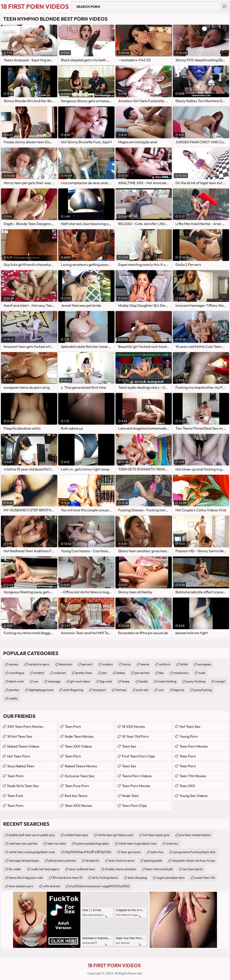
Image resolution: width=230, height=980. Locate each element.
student (39, 673)
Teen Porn (15, 776)
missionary (181, 673)
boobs (144, 681)
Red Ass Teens (76, 796)
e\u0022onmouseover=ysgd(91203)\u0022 (100, 886)
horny (127, 664)
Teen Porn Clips (134, 806)
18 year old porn (135, 736)
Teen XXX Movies (78, 806)
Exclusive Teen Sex (80, 776)
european (205, 664)
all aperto (92, 861)
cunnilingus (16, 673)
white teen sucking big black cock (32, 852)
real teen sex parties (23, 843)
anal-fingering (73, 690)
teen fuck (15, 796)
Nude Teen (130, 796)
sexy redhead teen (82, 869)
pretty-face (84, 673)
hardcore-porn (39, 664)
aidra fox (157, 852)
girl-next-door (80, 681)
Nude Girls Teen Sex (23, 786)
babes (121, 673)
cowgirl (220, 681)
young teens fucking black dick (194, 852)
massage (54, 681)
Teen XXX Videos (78, 746)
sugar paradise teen (171, 878)
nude (202, 673)
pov (104, 673)
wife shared (51, 886)
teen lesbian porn (21, 886)
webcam (60, 673)
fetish (184, 664)
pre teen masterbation (195, 835)
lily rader (15, 869)
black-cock (16, 681)
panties (14, 690)
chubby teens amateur (121, 869)
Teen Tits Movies (193, 776)
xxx (36, 681)
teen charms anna (122, 861)
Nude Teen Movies (79, 736)
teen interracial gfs (159, 869)
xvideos (107, 664)
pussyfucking (203, 690)
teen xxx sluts (56, 843)
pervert (87, 664)
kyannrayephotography (92, 843)
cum (161, 690)
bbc (161, 673)
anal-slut (142, 690)
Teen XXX (187, 786)
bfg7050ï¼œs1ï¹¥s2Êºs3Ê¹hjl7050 (88, 852)
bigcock (179, 690)
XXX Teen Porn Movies (25, 726)
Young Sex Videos (194, 796)
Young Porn (189, 736)
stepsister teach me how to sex (194, 861)
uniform (165, 664)
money (14, 664)
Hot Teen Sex (190, 726)
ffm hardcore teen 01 (67, 878)
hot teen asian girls (156, 835)
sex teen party (193, 869)
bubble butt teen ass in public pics (32, 835)
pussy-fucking (196, 681)
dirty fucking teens (105, 878)
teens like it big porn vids (26, 878)
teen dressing (137, 878)
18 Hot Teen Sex (20, 736)
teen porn (73, 756)
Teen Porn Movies (136, 786)
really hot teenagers (45, 869)
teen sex (129, 746)
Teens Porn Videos (137, 776)
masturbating (167, 681)
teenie (145, 664)
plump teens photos (62, 861)
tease (126, 681)
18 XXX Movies (133, 726)
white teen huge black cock (138, 843)
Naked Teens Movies (81, 766)
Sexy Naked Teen (21, 766)
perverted (142, 673)
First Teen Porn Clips (138, 756)
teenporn (99, 690)
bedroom (66, 664)
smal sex (172, 843)
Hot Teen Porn (19, 756)
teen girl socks (131, 852)
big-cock (106, 681)
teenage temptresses (24, 861)
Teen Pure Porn (77, 786)
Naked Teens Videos (23, 746)
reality (13, 698)
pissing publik (153, 861)
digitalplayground (41, 690)
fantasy (121, 690)
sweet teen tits (205, 878)
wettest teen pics (76, 835)
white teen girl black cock (115, 835)
